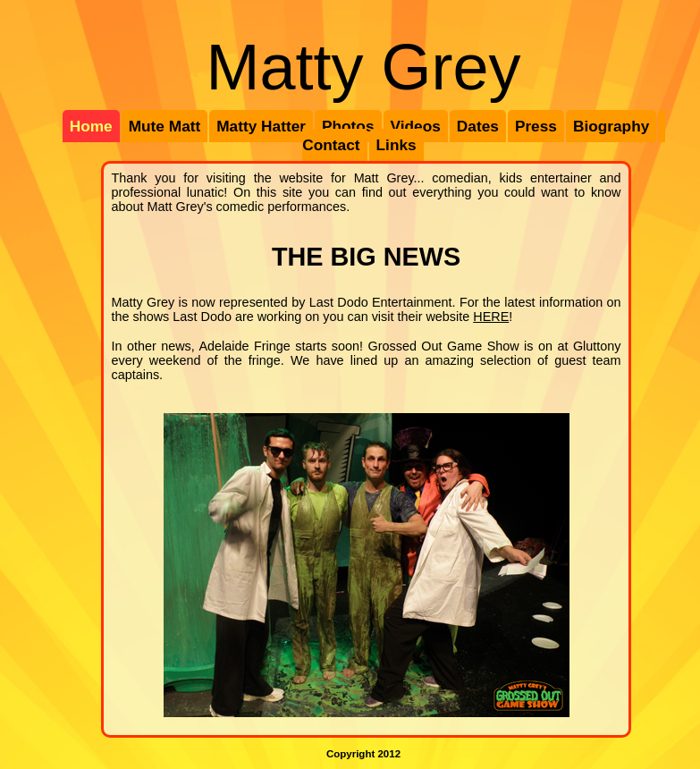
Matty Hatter (261, 126)
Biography (611, 126)
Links (396, 145)
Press (536, 126)
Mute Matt (165, 126)
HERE (491, 317)
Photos (348, 126)
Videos (416, 126)
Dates (478, 126)
